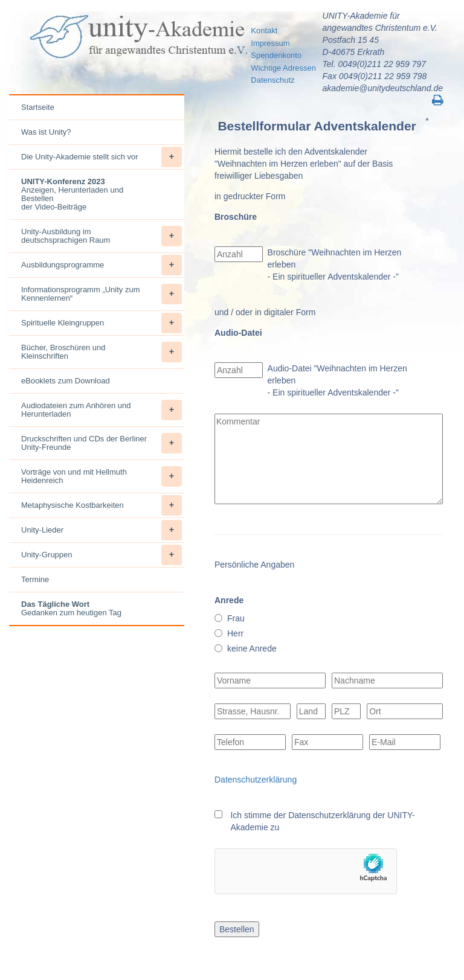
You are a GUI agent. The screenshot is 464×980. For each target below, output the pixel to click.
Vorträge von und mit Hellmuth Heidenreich (101, 476)
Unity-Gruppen (101, 555)
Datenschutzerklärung (256, 780)
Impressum (270, 43)
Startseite (38, 107)
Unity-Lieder (101, 530)
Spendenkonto (276, 55)
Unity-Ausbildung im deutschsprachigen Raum (101, 236)
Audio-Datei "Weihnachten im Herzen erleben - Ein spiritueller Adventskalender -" (337, 380)
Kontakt (264, 30)
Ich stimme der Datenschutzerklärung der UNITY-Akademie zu (322, 821)
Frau (236, 618)
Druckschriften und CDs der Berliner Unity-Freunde (101, 443)
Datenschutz (272, 80)
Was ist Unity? (46, 132)
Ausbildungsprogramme (101, 265)
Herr (235, 633)
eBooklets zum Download (66, 381)
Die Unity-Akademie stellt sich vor (101, 157)
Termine (35, 579)
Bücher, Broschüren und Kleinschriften (101, 352)
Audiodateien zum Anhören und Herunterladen (101, 410)
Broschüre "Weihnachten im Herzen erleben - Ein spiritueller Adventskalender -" (335, 264)
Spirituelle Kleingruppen (101, 323)
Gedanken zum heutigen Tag (71, 608)
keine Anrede (252, 649)
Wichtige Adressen (283, 68)
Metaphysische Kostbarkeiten (101, 505)
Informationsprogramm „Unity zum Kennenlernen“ (101, 294)
